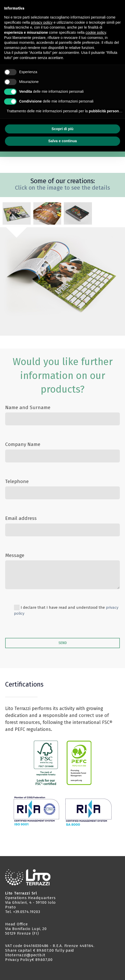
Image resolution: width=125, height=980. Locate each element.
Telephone (17, 481)
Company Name (23, 444)
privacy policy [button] (42, 22)
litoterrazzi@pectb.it (25, 955)
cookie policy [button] (96, 32)
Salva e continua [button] (62, 141)
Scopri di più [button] (63, 129)
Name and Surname (28, 407)
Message (15, 555)
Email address (21, 518)
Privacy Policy (18, 960)
